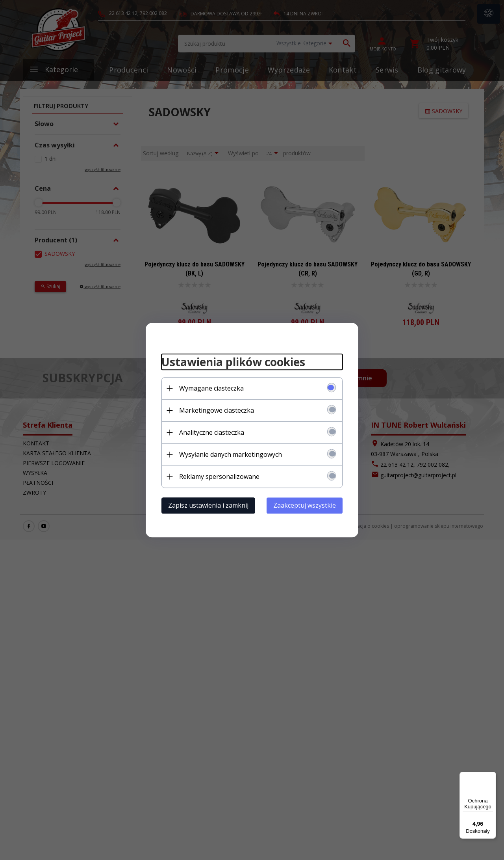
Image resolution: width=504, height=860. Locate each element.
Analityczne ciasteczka (212, 432)
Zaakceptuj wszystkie (305, 505)
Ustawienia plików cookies (233, 362)
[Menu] (491, 776)
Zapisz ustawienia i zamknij (208, 505)
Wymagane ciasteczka (211, 388)
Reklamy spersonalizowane (219, 477)
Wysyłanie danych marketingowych (231, 454)
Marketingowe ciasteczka (217, 410)
